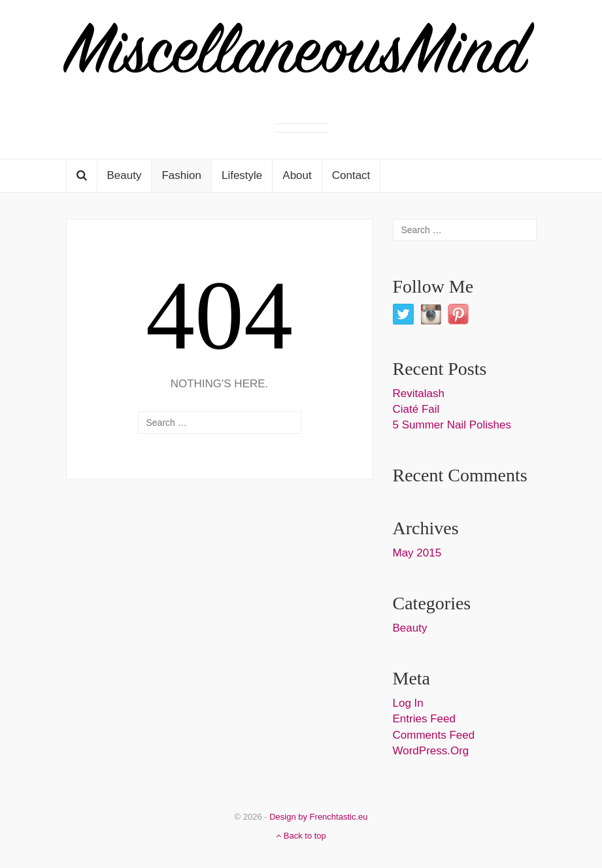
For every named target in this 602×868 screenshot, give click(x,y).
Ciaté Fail (416, 409)
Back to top (301, 836)
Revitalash (419, 394)
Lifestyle (242, 175)
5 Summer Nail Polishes (452, 425)
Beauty (125, 175)
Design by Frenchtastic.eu (318, 817)
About (297, 175)
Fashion (181, 175)
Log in (408, 703)
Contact (351, 175)
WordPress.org (431, 751)
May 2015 (417, 553)
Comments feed (434, 735)
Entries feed (424, 719)
